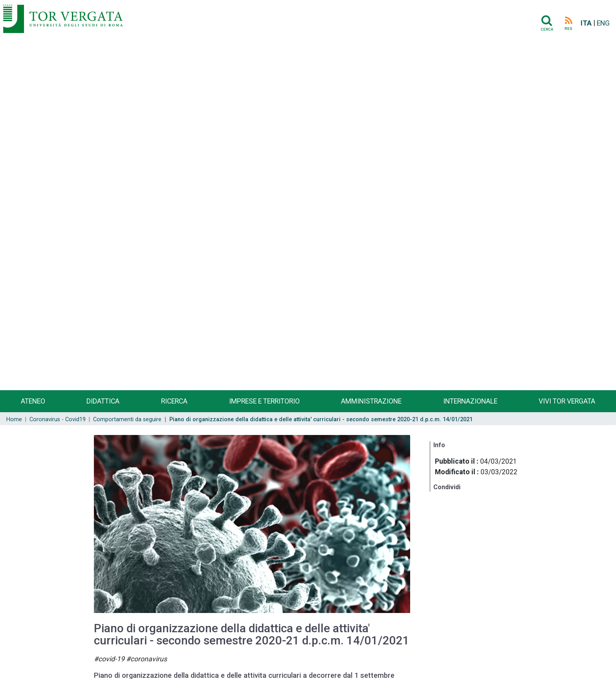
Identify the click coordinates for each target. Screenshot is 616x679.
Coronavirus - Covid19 (58, 419)
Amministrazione (371, 401)
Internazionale (470, 401)
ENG (603, 23)
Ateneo (33, 401)
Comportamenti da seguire (127, 419)
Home (14, 419)
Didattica (103, 401)
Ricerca (174, 401)
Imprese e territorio (264, 401)
